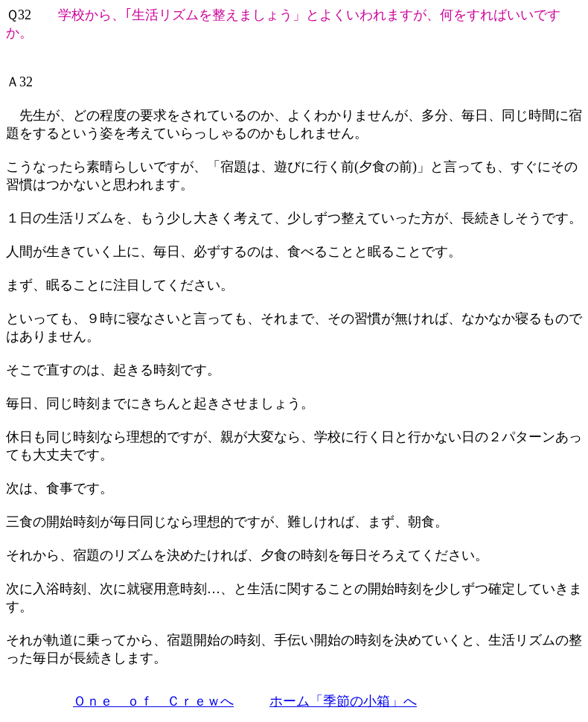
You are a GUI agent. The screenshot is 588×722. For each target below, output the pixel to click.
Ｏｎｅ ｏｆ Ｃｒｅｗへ (153, 701)
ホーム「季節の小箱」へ (343, 701)
